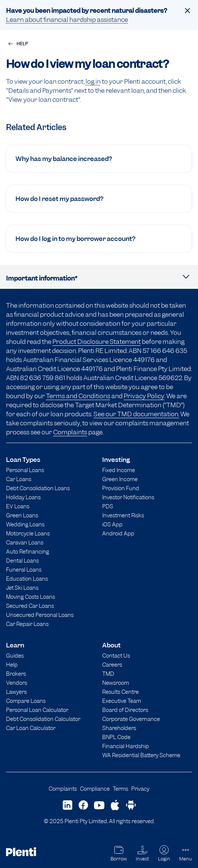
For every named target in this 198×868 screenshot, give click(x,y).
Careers (112, 665)
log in (93, 81)
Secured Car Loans (30, 606)
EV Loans (18, 506)
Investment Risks (123, 515)
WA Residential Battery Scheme (141, 755)
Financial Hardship (126, 746)
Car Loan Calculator (31, 728)
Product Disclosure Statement (97, 342)
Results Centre (120, 692)
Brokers (16, 674)
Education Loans (27, 579)
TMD (108, 674)
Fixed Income (119, 470)
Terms (120, 789)
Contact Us (116, 656)
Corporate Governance (131, 719)
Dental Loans (22, 561)
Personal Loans (25, 470)
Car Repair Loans (27, 624)
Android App (118, 533)
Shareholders (119, 728)
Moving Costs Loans (31, 597)
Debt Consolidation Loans (38, 488)
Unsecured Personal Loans (40, 615)
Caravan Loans (25, 542)
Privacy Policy (144, 396)
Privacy (140, 789)
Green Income (120, 479)
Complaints (70, 432)
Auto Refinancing (28, 551)
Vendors (17, 683)
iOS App (112, 524)
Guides (15, 656)
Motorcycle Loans (28, 533)
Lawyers (16, 692)
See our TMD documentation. (136, 414)
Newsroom (116, 683)
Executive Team (122, 701)
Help (12, 665)
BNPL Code (116, 737)
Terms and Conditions (78, 396)
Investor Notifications (128, 497)
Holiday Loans (23, 497)
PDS (108, 506)
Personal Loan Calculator (37, 710)
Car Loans (19, 479)
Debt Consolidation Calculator (43, 719)
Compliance (95, 789)
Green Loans (22, 515)
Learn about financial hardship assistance (67, 20)
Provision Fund (121, 488)
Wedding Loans (25, 524)
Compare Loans (26, 701)
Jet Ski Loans (22, 588)
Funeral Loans (24, 570)
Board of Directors (125, 710)
